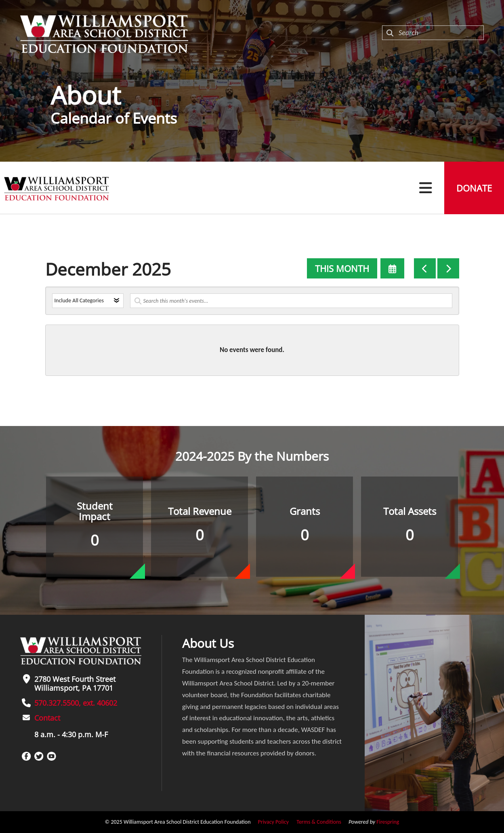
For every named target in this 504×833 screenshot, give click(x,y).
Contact (47, 718)
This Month (342, 268)
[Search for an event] (291, 301)
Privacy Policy (274, 822)
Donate (474, 188)
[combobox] (433, 33)
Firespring (388, 822)
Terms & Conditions (319, 822)
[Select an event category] (88, 301)
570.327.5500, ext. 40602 (76, 703)
